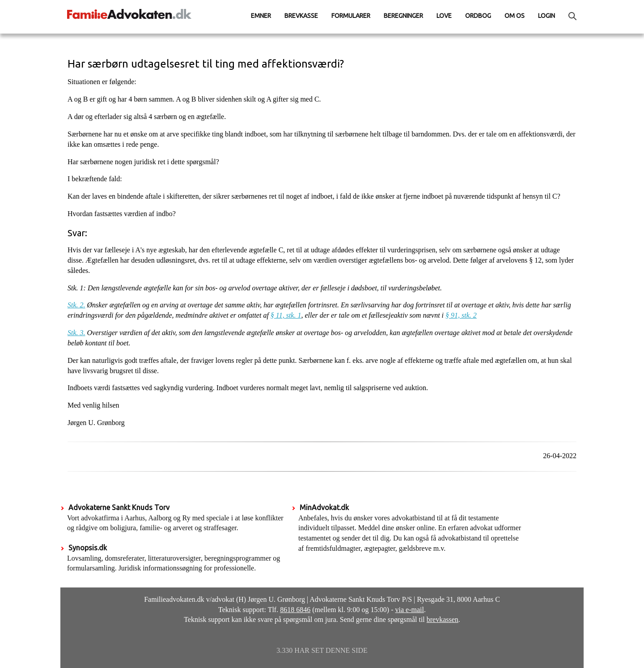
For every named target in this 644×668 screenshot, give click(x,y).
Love (444, 16)
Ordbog (478, 16)
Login (547, 16)
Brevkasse (301, 16)
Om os (515, 16)
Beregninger (403, 16)
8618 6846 (295, 610)
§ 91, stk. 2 (461, 315)
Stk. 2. (76, 305)
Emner (261, 16)
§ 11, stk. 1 (286, 315)
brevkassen (443, 619)
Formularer (351, 16)
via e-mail (410, 610)
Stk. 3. (76, 333)
